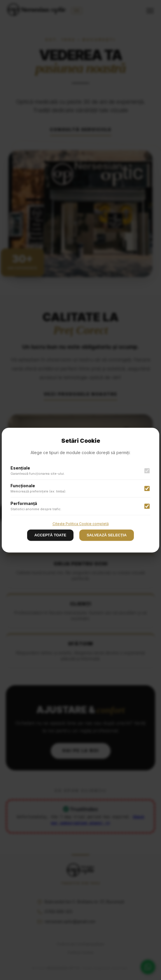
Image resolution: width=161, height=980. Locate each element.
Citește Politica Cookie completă (81, 524)
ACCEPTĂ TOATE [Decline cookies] (50, 535)
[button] (80, 490)
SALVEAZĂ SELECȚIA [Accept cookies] (107, 535)
